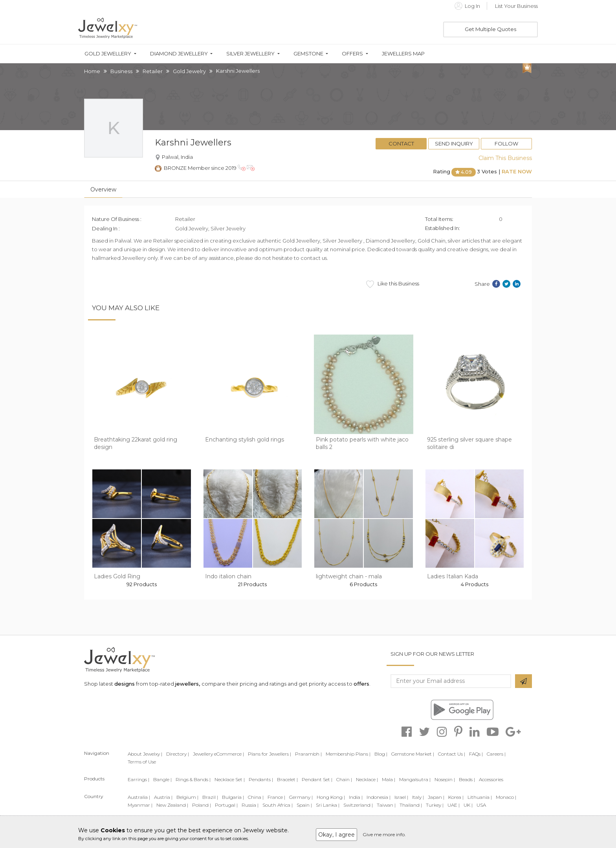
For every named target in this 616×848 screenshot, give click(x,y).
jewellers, (188, 684)
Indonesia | (379, 797)
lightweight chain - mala (349, 576)
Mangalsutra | (415, 779)
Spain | (304, 805)
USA (481, 805)
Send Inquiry (454, 143)
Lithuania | (480, 797)
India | (356, 797)
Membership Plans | (348, 754)
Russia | (250, 805)
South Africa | (278, 805)
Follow (506, 143)
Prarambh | (308, 754)
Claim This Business (505, 158)
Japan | (436, 797)
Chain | (344, 779)
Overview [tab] (103, 189)
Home (92, 71)
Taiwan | (386, 805)
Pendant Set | (317, 779)
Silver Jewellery (250, 54)
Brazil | (210, 797)
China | (256, 797)
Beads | (467, 779)
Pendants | (261, 779)
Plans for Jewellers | (269, 754)
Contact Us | (452, 754)
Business (121, 71)
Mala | (389, 779)
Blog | (381, 754)
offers (361, 684)
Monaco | (506, 797)
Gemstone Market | (413, 754)
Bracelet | (287, 779)
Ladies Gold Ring (117, 576)
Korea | (456, 797)
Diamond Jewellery (179, 54)
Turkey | (435, 805)
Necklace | (367, 779)
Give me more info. (384, 834)
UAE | (454, 805)
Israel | (401, 797)
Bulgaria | (233, 797)
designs (125, 684)
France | (276, 797)
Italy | (418, 797)
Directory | (178, 754)
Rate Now (517, 171)
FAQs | (476, 754)
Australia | (139, 797)
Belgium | (187, 797)
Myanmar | (140, 805)
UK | (468, 805)
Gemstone (308, 54)
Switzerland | (358, 805)
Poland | (202, 805)
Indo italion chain (228, 576)
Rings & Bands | (193, 779)
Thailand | (411, 805)
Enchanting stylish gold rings (245, 440)
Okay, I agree (336, 835)
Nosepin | (445, 779)
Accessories (491, 779)
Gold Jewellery (108, 54)
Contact (401, 143)
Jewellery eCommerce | (218, 754)
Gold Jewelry (189, 71)
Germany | (301, 797)
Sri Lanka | (328, 805)
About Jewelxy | (145, 754)
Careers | (496, 754)
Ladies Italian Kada (453, 576)
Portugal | (226, 805)
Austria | (163, 797)
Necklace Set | (230, 779)
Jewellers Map (403, 54)
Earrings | (138, 779)
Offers (352, 54)
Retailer (153, 71)
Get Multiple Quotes (490, 29)
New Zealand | (172, 805)
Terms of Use (142, 762)
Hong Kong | (331, 797)
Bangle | (162, 779)
